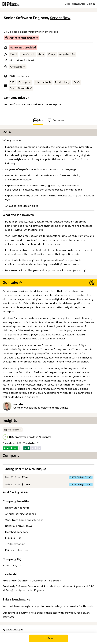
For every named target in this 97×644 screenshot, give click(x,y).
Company (56, 120)
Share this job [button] (13, 630)
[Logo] (11, 4)
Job (38, 120)
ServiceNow (60, 18)
